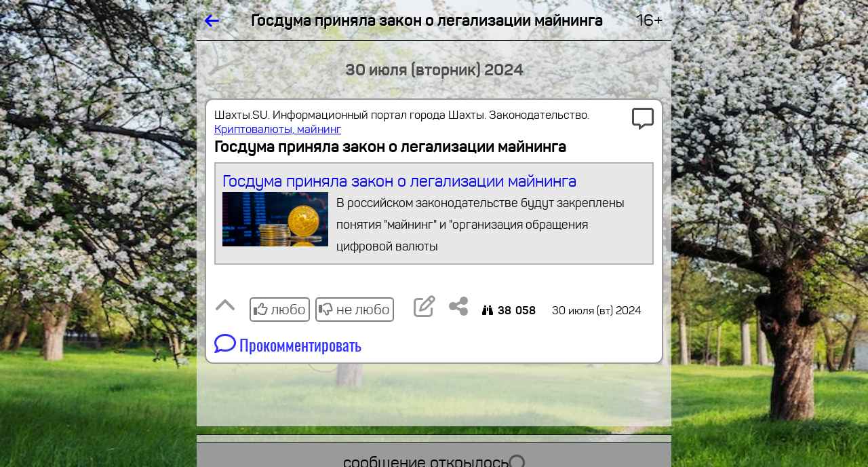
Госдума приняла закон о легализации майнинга (434, 214)
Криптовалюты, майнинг (278, 129)
